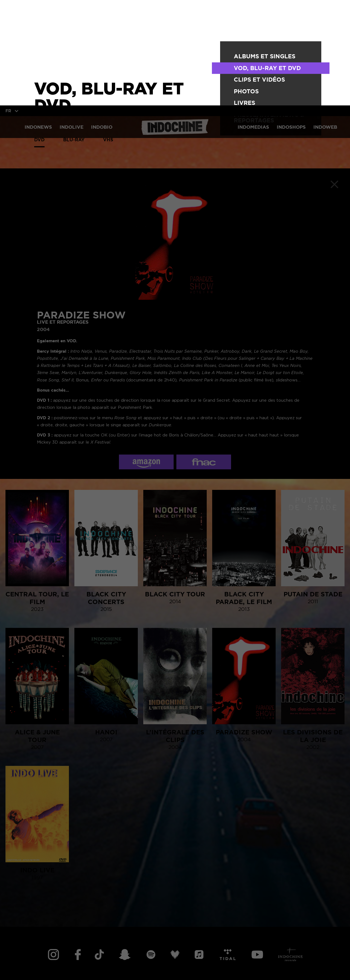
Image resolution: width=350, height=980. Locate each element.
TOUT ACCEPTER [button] (27, 967)
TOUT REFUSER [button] (75, 967)
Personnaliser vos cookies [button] (135, 967)
